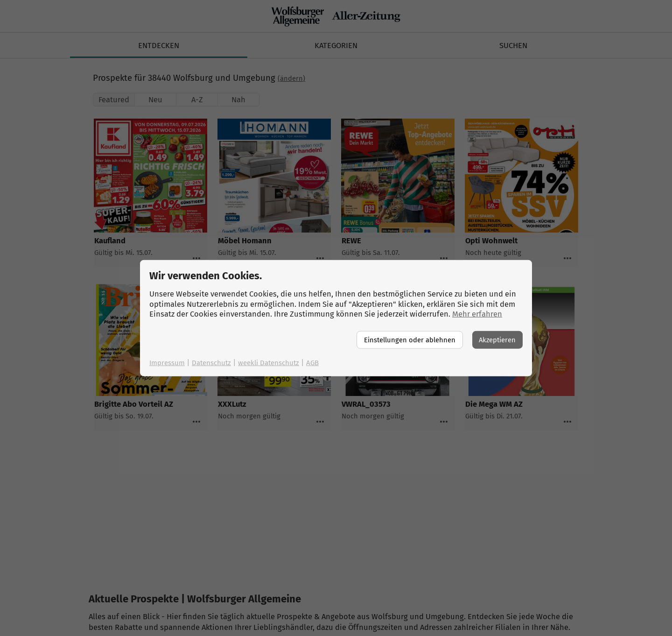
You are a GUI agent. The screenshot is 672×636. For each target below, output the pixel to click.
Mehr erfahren (477, 314)
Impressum (167, 362)
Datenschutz (211, 362)
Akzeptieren (497, 339)
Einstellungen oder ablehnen (410, 339)
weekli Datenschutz (269, 362)
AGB (312, 362)
